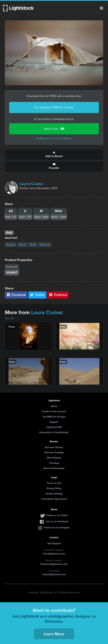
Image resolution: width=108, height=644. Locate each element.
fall (33, 245)
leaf (22, 245)
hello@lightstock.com (54, 574)
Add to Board (54, 155)
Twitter (37, 295)
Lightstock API (54, 427)
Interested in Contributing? (54, 432)
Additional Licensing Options (54, 138)
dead (11, 245)
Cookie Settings (54, 494)
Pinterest (58, 295)
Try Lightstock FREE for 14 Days (54, 107)
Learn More (54, 634)
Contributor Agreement (54, 499)
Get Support (54, 543)
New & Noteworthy (54, 468)
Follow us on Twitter (57, 515)
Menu (101, 8)
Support (54, 422)
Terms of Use (54, 483)
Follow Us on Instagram (57, 527)
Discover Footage (54, 452)
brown (45, 245)
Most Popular (54, 458)
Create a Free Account (54, 411)
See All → (11, 318)
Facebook (16, 295)
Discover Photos (54, 447)
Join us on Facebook (57, 521)
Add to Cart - (54, 129)
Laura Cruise (31, 184)
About (54, 406)
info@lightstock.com (54, 554)
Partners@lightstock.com (54, 564)
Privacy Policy (54, 488)
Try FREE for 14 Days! (54, 417)
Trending (54, 463)
